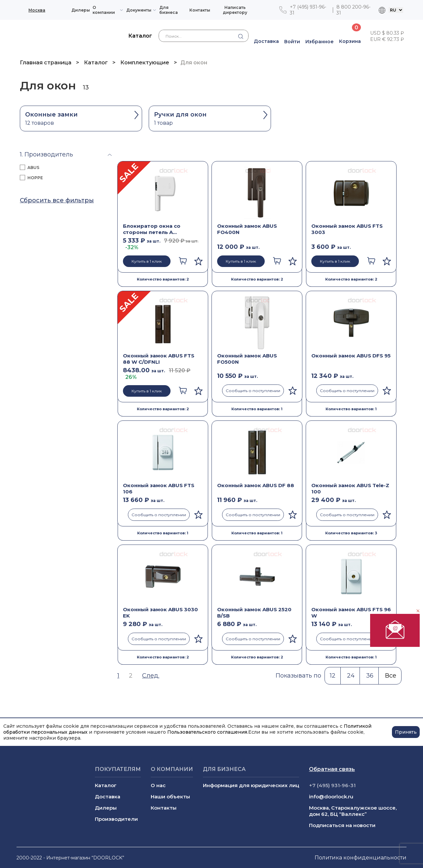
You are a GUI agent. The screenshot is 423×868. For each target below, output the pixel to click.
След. (151, 676)
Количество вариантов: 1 (257, 409)
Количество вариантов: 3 (351, 533)
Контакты (200, 10)
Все (391, 676)
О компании (104, 10)
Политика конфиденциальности (361, 858)
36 (370, 676)
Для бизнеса (169, 10)
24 (351, 676)
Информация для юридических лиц (251, 785)
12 (333, 676)
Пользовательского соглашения (207, 732)
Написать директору (235, 10)
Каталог (96, 63)
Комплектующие (145, 63)
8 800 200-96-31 (353, 10)
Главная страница (46, 63)
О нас (158, 785)
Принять (406, 732)
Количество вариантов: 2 (163, 279)
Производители (116, 819)
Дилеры (81, 10)
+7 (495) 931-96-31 (308, 10)
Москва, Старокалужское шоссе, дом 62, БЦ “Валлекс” (353, 811)
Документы (139, 10)
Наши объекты (170, 797)
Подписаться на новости (342, 825)
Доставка (108, 797)
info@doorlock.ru (331, 797)
